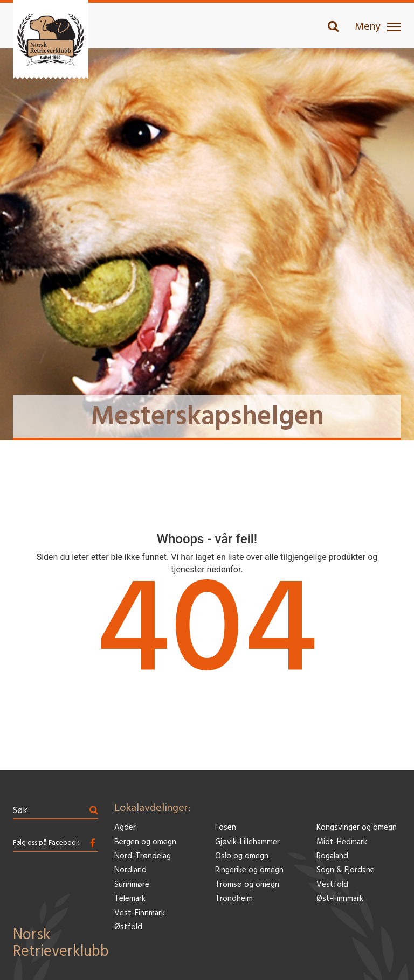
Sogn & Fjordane (346, 870)
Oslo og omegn (242, 856)
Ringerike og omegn (249, 870)
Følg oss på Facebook (46, 843)
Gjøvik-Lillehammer (247, 842)
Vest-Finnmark (140, 913)
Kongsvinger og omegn (357, 828)
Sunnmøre (132, 885)
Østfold (128, 927)
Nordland (130, 870)
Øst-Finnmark (340, 899)
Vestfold (332, 885)
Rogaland (332, 856)
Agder (125, 828)
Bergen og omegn (145, 842)
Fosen (226, 828)
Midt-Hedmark (342, 842)
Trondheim (234, 899)
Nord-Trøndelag (143, 856)
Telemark (130, 899)
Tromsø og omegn (247, 885)
